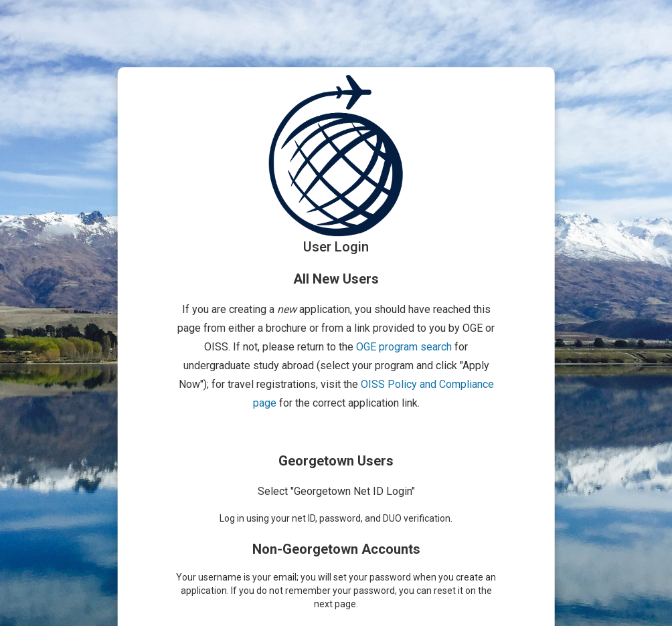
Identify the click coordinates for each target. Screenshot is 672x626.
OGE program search (404, 347)
